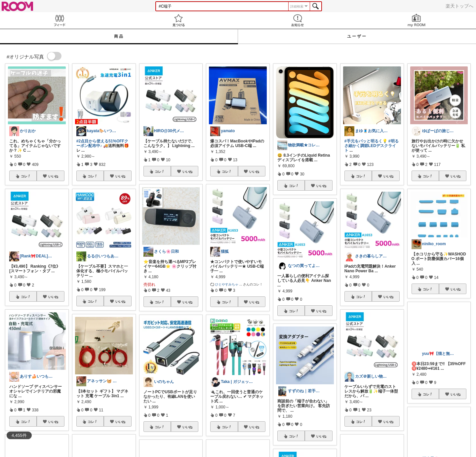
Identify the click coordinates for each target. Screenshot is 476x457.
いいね (53, 176)
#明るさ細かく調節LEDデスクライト (372, 146)
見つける (178, 20)
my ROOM (416, 20)
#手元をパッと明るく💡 (366, 141)
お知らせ (297, 20)
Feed (59, 20)
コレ (26, 176)
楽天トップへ (459, 6)
